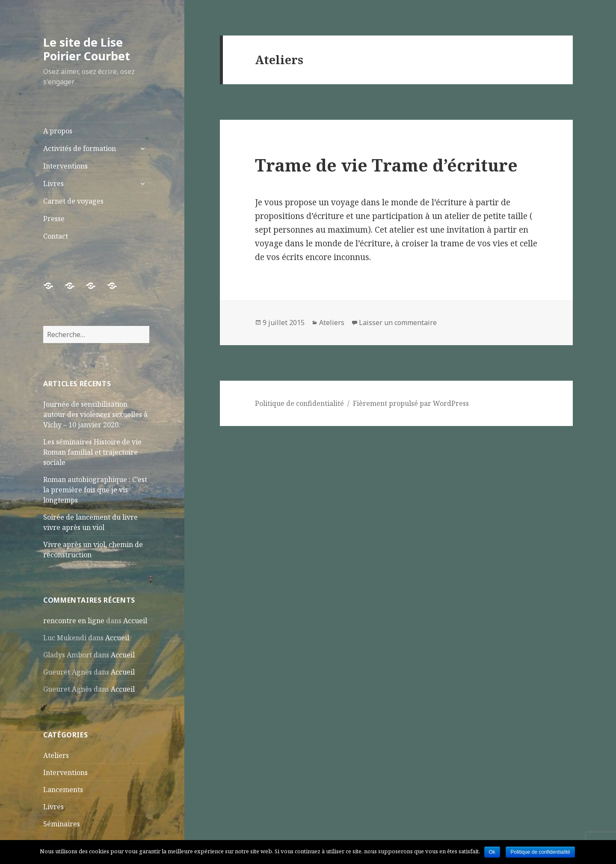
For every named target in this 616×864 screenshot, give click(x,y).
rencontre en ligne (74, 621)
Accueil (135, 621)
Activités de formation (80, 148)
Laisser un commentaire (398, 323)
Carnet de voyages (73, 201)
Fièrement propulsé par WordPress (411, 403)
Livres (53, 183)
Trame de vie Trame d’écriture (386, 165)
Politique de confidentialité (299, 403)
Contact (56, 236)
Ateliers (56, 755)
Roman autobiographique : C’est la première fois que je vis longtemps (95, 490)
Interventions (65, 166)
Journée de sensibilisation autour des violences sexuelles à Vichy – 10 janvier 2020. (95, 414)
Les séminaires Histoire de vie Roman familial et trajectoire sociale (92, 452)
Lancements (63, 790)
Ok (492, 852)
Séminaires (62, 824)
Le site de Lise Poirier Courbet (87, 49)
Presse (54, 219)
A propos (58, 131)
